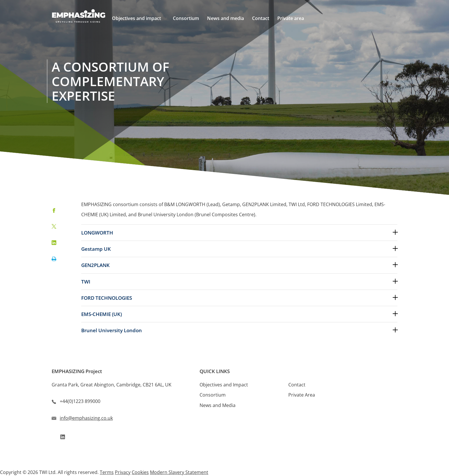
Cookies (140, 472)
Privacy (123, 472)
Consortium (213, 395)
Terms (107, 472)
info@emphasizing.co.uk (86, 418)
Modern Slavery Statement (179, 472)
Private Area (302, 395)
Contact (297, 385)
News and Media (218, 405)
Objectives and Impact (224, 385)
